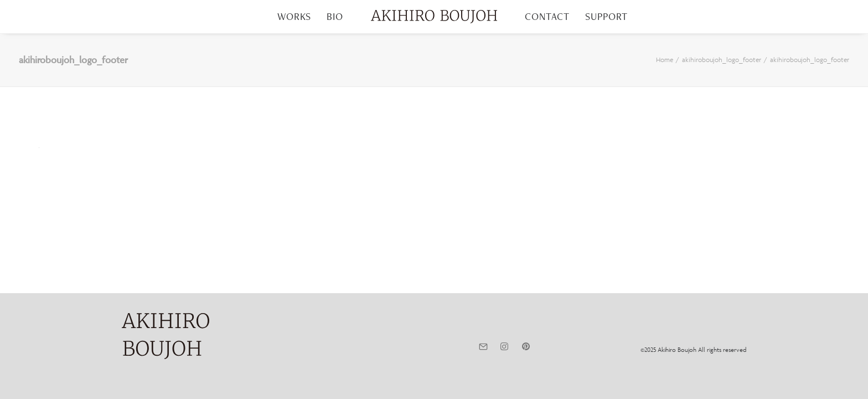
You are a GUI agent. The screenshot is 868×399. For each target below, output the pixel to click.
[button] (483, 347)
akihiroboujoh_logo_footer (722, 60)
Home (665, 60)
